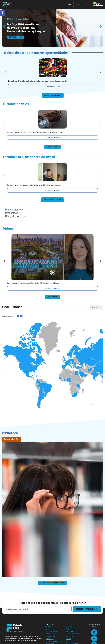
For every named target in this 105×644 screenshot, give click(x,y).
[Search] (88, 5)
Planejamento (14, 210)
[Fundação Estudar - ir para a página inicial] (98, 4)
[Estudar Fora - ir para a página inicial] (7, 5)
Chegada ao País (16, 216)
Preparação (13, 213)
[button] (69, 4)
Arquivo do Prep (22, 19)
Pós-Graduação (11, 439)
